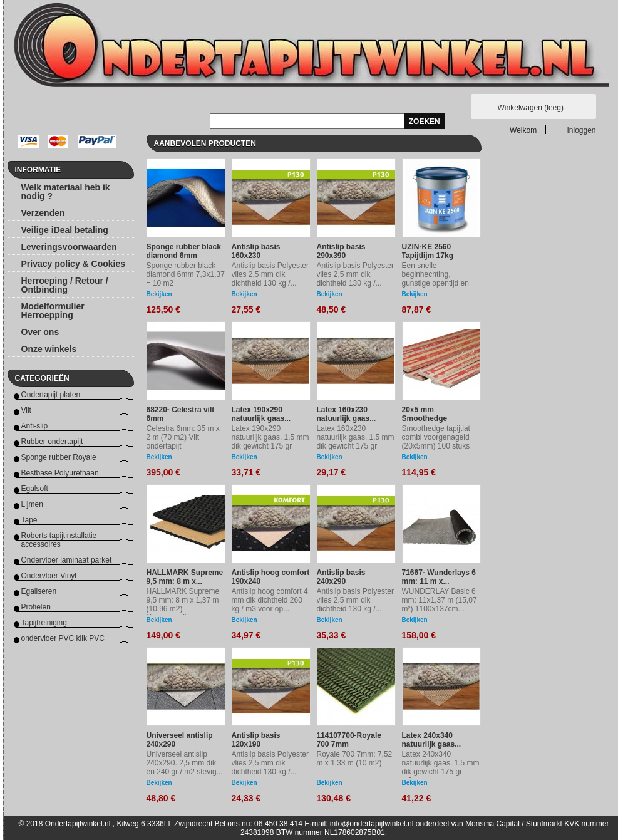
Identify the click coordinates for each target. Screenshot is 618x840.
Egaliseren (39, 591)
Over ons (40, 332)
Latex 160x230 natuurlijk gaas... (347, 414)
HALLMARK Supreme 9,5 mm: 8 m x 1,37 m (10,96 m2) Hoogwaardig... (183, 604)
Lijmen (32, 504)
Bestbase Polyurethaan (60, 473)
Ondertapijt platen (51, 395)
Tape (29, 520)
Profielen (36, 607)
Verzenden (43, 213)
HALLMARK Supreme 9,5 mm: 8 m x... (185, 577)
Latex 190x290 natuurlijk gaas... (261, 414)
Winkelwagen (531, 108)
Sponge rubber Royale (59, 457)
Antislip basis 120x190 (256, 740)
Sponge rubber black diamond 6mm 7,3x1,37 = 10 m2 (186, 274)
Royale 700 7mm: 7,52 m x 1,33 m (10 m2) (355, 759)
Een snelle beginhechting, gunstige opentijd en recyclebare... (435, 279)
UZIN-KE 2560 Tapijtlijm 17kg (428, 251)
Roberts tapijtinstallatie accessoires (59, 540)
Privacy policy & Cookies (74, 264)
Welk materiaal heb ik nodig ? (66, 192)
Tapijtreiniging (44, 623)
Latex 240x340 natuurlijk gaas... (432, 740)
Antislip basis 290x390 (341, 251)
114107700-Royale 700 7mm (349, 740)
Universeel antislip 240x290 (180, 740)
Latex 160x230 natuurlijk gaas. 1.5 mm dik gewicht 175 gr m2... (356, 442)
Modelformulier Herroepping (53, 311)
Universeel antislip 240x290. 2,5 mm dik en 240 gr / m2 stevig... (185, 763)
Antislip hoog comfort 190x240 (271, 577)
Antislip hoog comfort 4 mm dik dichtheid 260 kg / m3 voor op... (270, 600)
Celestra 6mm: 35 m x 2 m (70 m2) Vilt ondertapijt (183, 437)
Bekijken (159, 294)
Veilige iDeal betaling (65, 230)
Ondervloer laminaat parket (67, 560)
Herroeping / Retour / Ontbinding (65, 285)
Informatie (38, 170)
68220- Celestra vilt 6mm (181, 414)
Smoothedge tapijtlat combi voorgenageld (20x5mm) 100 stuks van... (436, 442)
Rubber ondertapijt (52, 442)
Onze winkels (49, 349)
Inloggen (582, 130)
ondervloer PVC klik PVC (63, 638)
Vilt (26, 410)
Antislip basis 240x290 (341, 577)
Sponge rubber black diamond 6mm (184, 251)
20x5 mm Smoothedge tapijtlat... (425, 418)
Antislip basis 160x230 (256, 251)
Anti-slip (35, 426)
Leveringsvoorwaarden (69, 247)
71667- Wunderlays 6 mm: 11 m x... (439, 577)
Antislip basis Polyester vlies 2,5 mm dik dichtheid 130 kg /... (270, 274)
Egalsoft (35, 489)
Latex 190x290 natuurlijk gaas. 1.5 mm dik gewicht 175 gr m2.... (270, 442)
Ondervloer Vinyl (49, 576)
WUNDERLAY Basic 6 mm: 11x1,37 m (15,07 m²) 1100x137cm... (440, 600)
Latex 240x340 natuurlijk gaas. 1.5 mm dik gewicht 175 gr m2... (441, 767)
